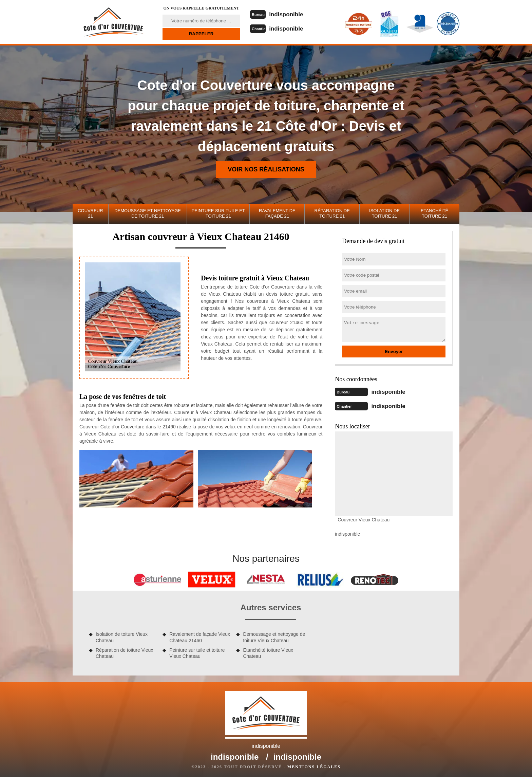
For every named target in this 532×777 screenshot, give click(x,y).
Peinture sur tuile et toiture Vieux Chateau (197, 652)
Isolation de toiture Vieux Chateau (122, 636)
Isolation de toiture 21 (384, 213)
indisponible (291, 14)
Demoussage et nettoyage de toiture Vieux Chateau (274, 636)
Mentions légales (314, 765)
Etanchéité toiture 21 (434, 213)
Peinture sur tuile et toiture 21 (218, 213)
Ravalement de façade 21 (277, 213)
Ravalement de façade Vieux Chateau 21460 (200, 636)
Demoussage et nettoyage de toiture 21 (148, 213)
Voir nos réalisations (266, 169)
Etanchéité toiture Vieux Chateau (268, 652)
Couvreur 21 (90, 213)
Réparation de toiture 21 (332, 213)
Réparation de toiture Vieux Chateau (124, 652)
